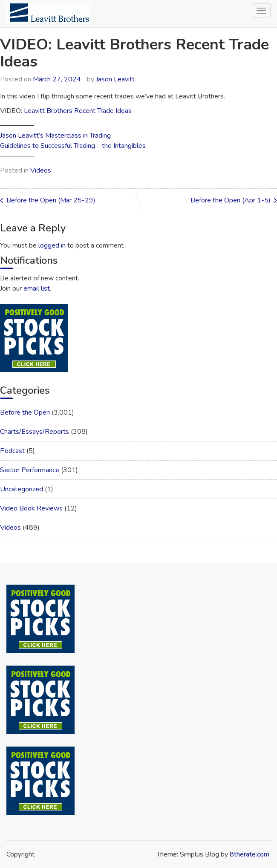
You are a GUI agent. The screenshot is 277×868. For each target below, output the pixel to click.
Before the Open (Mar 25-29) (51, 200)
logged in (52, 245)
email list (37, 288)
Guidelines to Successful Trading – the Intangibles (73, 146)
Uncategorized (22, 489)
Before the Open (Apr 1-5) (231, 200)
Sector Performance (30, 470)
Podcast (12, 451)
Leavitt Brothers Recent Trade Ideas (78, 111)
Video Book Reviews (31, 508)
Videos (41, 170)
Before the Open (25, 412)
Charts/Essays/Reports (35, 432)
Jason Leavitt (115, 79)
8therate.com (250, 854)
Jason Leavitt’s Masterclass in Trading (55, 136)
